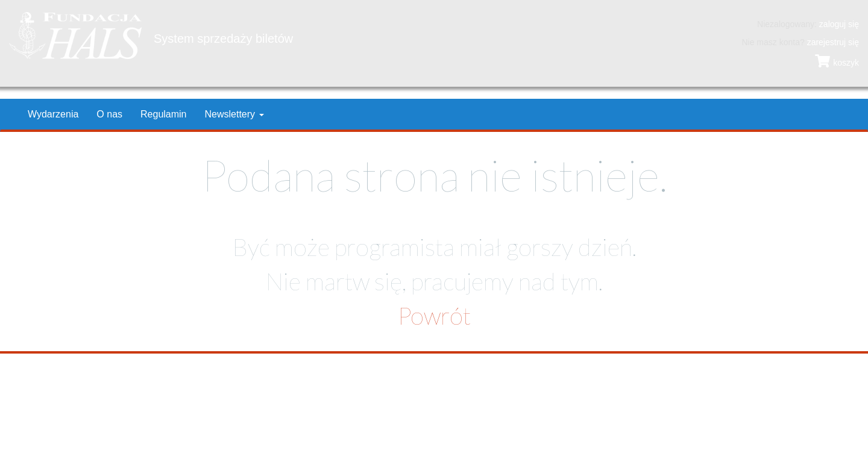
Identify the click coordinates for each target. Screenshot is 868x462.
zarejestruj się (833, 42)
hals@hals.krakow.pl (482, 408)
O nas (109, 114)
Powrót (434, 316)
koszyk (837, 63)
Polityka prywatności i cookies (65, 432)
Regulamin (163, 114)
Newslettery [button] (234, 114)
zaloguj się (839, 24)
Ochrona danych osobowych (181, 432)
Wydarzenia (53, 114)
